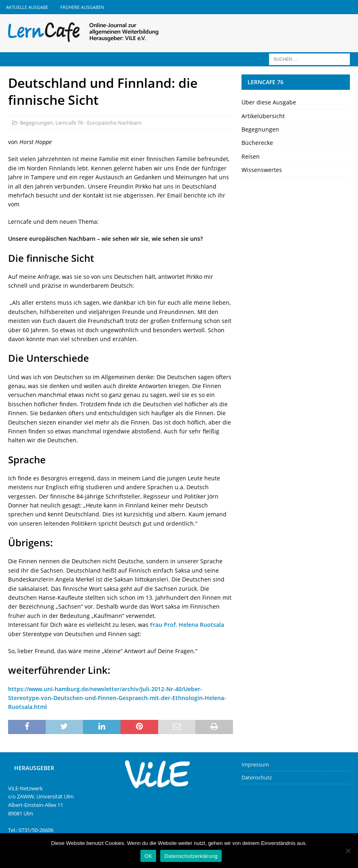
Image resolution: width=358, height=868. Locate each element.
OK (148, 856)
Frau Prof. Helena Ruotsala (187, 625)
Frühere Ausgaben (82, 7)
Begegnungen (36, 123)
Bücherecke (257, 143)
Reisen (251, 156)
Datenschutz (257, 777)
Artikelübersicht (263, 116)
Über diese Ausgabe (269, 102)
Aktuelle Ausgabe (27, 7)
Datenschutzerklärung (191, 856)
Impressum (255, 764)
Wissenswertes (262, 170)
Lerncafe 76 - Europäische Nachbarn (99, 123)
